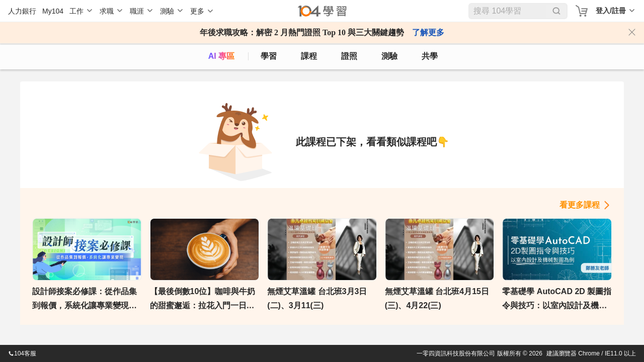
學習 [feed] (269, 56)
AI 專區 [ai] (221, 56)
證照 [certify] (349, 56)
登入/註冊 (611, 11)
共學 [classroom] (430, 56)
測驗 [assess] (389, 56)
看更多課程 (580, 205)
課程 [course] (309, 56)
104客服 (22, 353)
